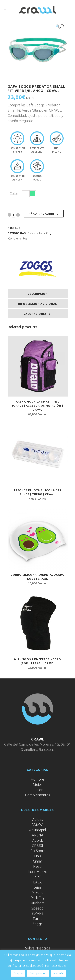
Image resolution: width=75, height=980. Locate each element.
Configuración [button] (38, 973)
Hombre (37, 779)
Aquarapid (38, 830)
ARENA (38, 835)
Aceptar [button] (18, 973)
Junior (38, 790)
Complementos (18, 239)
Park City (38, 898)
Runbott (37, 903)
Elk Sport (38, 851)
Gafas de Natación (39, 233)
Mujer (37, 784)
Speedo (37, 908)
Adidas (38, 819)
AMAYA (37, 825)
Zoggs (37, 924)
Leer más (58, 973)
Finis (38, 856)
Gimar (38, 861)
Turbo (38, 919)
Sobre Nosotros (38, 948)
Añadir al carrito (44, 214)
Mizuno (37, 892)
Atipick (37, 840)
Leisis (37, 887)
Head (37, 866)
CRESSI (37, 845)
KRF (38, 877)
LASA (37, 882)
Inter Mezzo (37, 872)
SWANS (38, 913)
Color (14, 194)
